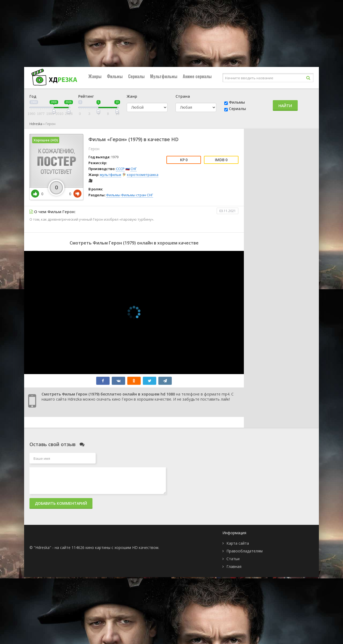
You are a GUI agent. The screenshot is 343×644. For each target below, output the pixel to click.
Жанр (132, 96)
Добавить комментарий (61, 503)
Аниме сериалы (197, 76)
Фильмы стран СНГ (137, 195)
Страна (183, 96)
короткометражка (143, 175)
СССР (120, 169)
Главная (234, 566)
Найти (285, 106)
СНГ (134, 169)
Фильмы (115, 76)
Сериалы (136, 76)
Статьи (233, 559)
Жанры (95, 76)
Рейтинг (86, 96)
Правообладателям (245, 551)
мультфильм (111, 175)
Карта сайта (238, 543)
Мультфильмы (164, 76)
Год (33, 96)
